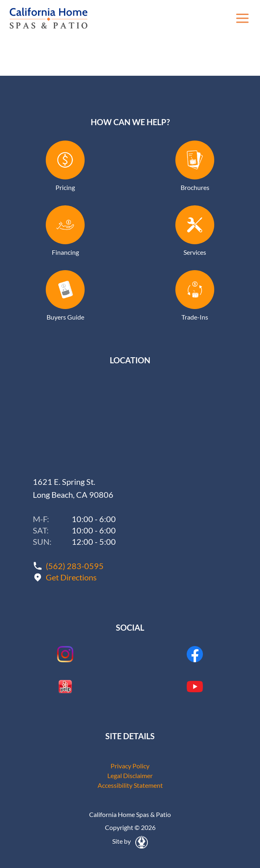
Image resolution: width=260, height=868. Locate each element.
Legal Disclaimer (130, 775)
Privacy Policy (130, 766)
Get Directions (71, 577)
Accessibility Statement (130, 785)
